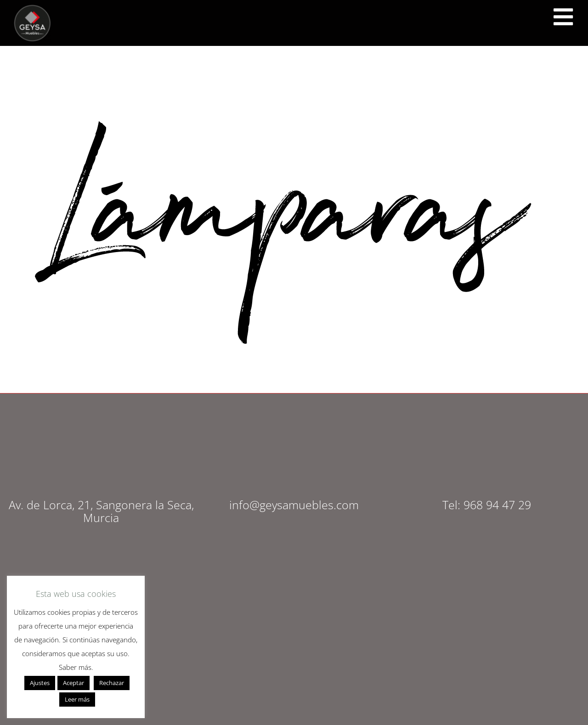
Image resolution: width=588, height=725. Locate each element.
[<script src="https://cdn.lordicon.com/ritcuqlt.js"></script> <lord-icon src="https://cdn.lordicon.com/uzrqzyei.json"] (563, 17)
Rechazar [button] (112, 683)
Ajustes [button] (40, 683)
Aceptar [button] (73, 683)
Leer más (77, 699)
